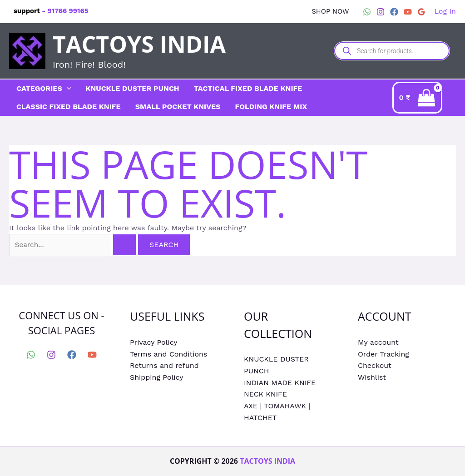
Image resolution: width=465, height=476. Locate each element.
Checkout (375, 366)
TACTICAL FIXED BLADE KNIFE (248, 88)
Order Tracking (383, 355)
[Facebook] (394, 12)
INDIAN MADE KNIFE (280, 383)
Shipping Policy (157, 378)
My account (378, 343)
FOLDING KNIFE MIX (271, 107)
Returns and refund (164, 366)
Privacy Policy (154, 343)
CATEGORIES (44, 89)
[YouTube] (408, 12)
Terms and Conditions (169, 355)
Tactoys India (139, 44)
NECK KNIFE (265, 395)
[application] (67, 89)
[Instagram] (381, 12)
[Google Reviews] (421, 12)
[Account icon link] (445, 11)
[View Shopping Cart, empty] (424, 97)
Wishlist (372, 378)
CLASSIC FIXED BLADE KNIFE (69, 107)
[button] (330, 12)
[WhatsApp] (367, 12)
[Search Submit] (132, 246)
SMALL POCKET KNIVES (178, 107)
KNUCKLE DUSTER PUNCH (132, 88)
